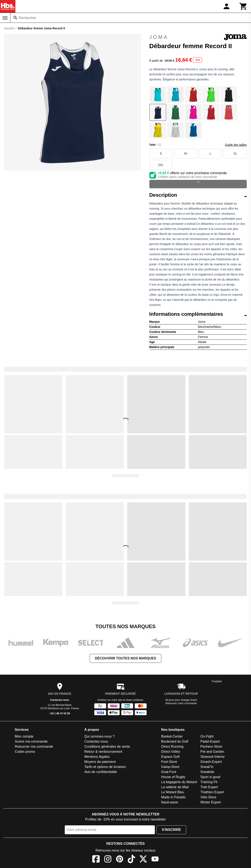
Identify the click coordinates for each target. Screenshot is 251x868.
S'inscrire (171, 830)
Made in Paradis (173, 797)
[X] (143, 860)
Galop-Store (170, 767)
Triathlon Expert (212, 792)
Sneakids (207, 772)
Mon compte (24, 736)
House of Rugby (173, 777)
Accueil (9, 28)
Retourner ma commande (34, 747)
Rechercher (28, 18)
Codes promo (25, 752)
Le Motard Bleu (173, 792)
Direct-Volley (171, 752)
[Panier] (243, 6)
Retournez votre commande (181, 703)
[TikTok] (131, 860)
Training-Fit (209, 782)
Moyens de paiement (100, 762)
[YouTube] (155, 860)
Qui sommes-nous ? (99, 736)
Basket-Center (172, 736)
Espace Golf (170, 757)
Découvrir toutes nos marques (125, 658)
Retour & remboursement (103, 752)
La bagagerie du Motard (179, 782)
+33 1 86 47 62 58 (60, 713)
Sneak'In (207, 767)
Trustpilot (217, 681)
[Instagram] (108, 860)
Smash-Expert (211, 762)
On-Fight (207, 736)
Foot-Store (169, 762)
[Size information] (160, 145)
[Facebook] (96, 860)
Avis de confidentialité (101, 772)
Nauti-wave (170, 802)
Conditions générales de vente (107, 747)
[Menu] (5, 18)
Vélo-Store (208, 797)
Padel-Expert (210, 741)
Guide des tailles (236, 145)
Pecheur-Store (211, 747)
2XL (161, 165)
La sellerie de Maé (175, 787)
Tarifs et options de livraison (105, 767)
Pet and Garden (212, 752)
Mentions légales (97, 757)
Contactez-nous (60, 700)
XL (235, 153)
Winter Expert (211, 802)
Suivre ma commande (31, 741)
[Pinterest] (120, 860)
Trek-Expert (209, 787)
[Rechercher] (15, 18)
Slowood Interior (213, 757)
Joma (198, 37)
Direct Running (172, 747)
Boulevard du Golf (175, 741)
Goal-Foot (169, 772)
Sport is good (210, 777)
